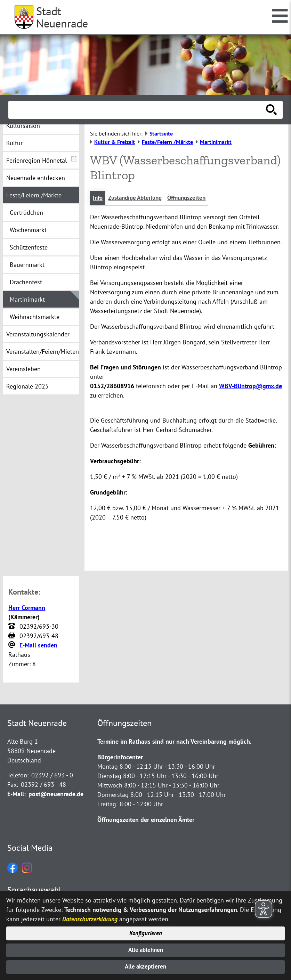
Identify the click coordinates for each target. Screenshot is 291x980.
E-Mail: (17, 794)
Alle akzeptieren (145, 967)
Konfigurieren (145, 932)
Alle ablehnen (145, 949)
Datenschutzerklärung (90, 917)
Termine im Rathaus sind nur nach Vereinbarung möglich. (174, 742)
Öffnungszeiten (193, 198)
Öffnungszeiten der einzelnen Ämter (146, 820)
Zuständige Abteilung (138, 198)
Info (98, 198)
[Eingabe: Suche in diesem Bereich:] (138, 110)
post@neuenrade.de (56, 794)
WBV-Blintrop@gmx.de (250, 387)
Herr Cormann (27, 608)
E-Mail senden (38, 646)
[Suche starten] (272, 110)
